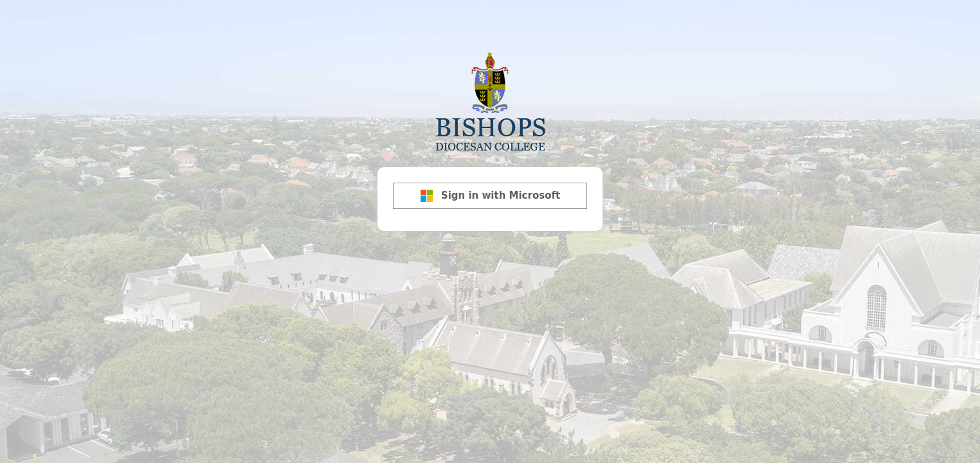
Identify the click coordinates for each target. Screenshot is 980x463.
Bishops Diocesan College (490, 100)
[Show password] (590, 183)
